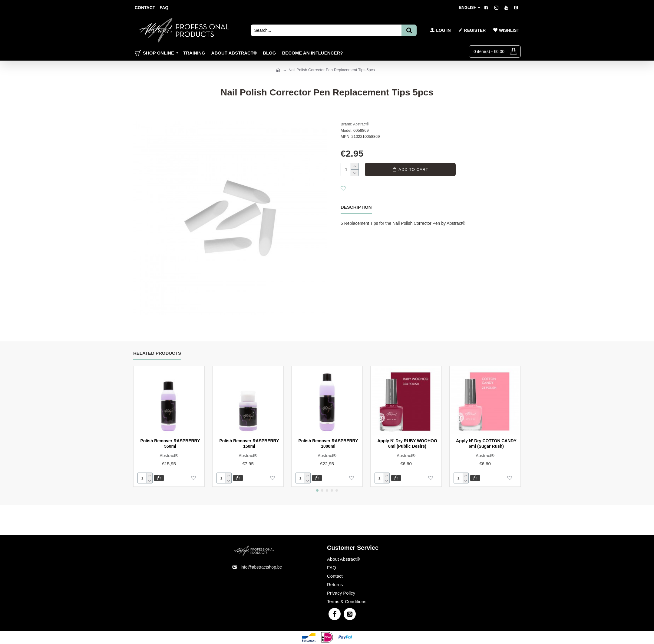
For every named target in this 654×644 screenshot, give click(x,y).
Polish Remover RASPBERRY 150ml (249, 443)
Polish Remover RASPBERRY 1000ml (328, 443)
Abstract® (361, 124)
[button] (317, 490)
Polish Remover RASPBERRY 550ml (170, 443)
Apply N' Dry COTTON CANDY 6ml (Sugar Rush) (486, 443)
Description (356, 207)
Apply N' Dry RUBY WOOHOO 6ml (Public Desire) (407, 443)
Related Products (157, 353)
